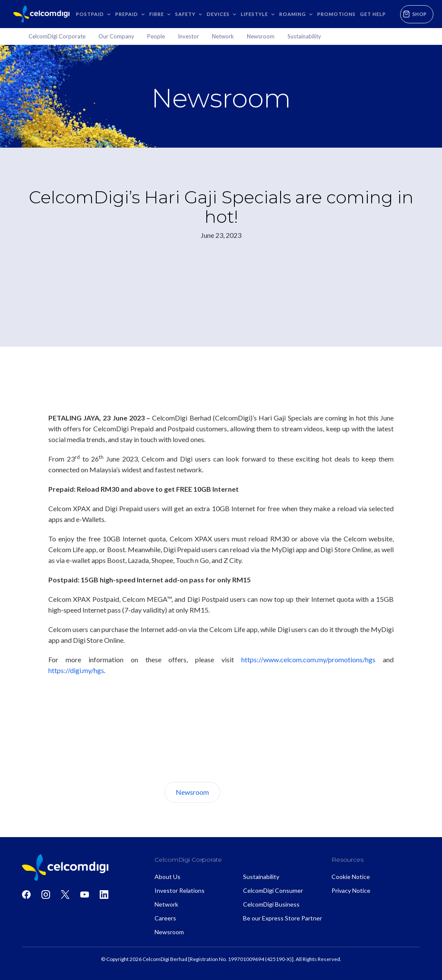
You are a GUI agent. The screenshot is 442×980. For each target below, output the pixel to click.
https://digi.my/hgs (76, 670)
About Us (253, 792)
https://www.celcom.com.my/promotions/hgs (308, 659)
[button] (93, 14)
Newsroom (192, 792)
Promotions (336, 14)
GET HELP (373, 14)
